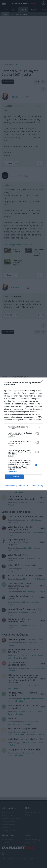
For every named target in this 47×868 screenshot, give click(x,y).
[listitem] (23, 428)
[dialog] (23, 434)
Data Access (23, 486)
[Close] (42, 383)
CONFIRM (14, 476)
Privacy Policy (38, 486)
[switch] (37, 434)
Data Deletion (9, 486)
